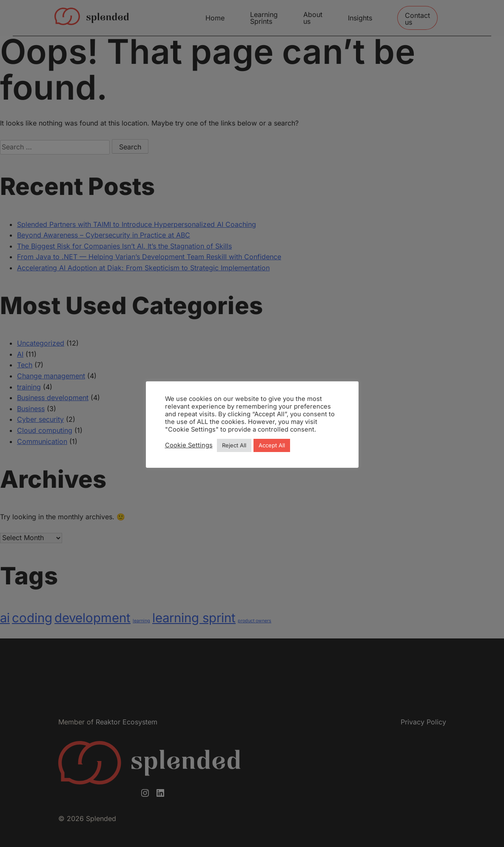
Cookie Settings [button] (189, 445)
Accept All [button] (272, 445)
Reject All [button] (234, 445)
